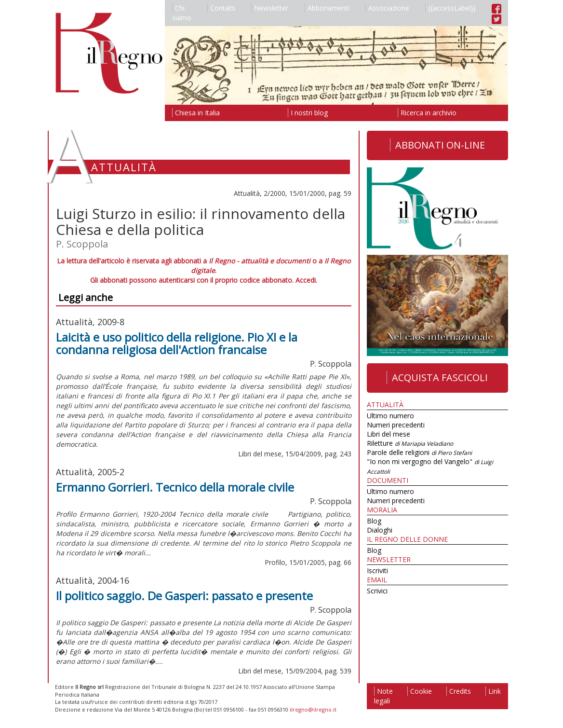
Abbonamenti (327, 8)
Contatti (221, 8)
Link (493, 691)
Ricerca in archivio (427, 113)
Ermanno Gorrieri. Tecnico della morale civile (175, 487)
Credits (459, 691)
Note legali (383, 696)
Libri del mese (389, 434)
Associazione (387, 8)
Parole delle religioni (419, 452)
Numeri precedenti (396, 425)
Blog (374, 521)
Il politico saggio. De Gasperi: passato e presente (184, 596)
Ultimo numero (390, 416)
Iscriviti (377, 570)
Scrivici (377, 591)
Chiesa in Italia (196, 113)
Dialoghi (380, 530)
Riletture (410, 443)
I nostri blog (308, 113)
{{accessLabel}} (450, 8)
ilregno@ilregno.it (313, 709)
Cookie (420, 691)
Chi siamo (182, 13)
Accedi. (306, 280)
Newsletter (270, 8)
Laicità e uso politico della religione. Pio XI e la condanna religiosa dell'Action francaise (177, 343)
